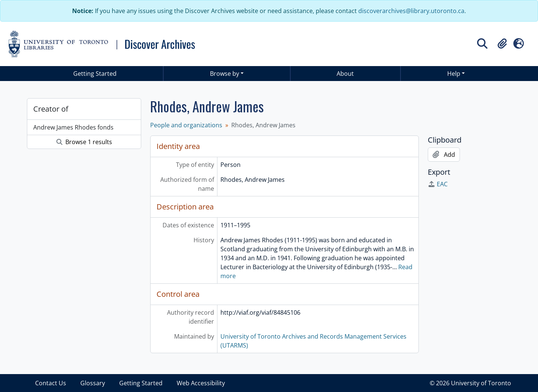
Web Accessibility (201, 383)
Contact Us (51, 383)
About (345, 74)
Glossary (93, 383)
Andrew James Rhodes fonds (73, 127)
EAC (438, 184)
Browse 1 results (84, 142)
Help (454, 74)
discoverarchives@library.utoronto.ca (411, 11)
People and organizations (186, 125)
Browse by (225, 74)
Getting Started (95, 74)
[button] (502, 44)
